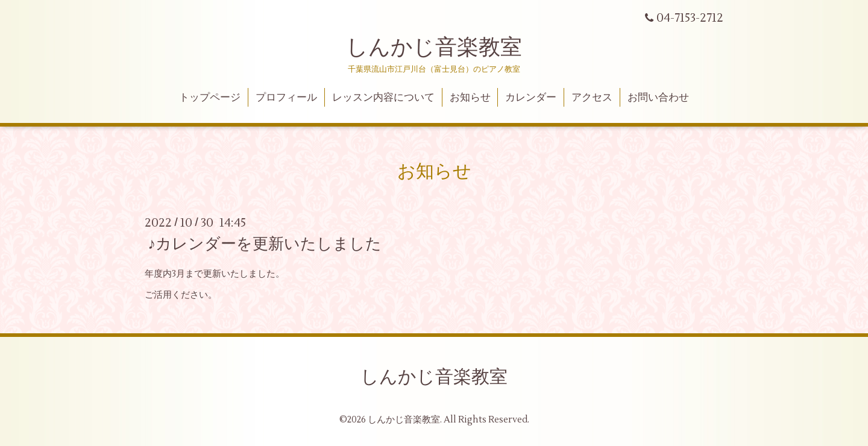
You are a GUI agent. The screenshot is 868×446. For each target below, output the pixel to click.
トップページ (210, 98)
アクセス (592, 98)
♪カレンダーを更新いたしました (265, 244)
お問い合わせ (658, 98)
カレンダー (531, 98)
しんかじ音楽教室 (434, 48)
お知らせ (470, 98)
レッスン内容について (383, 98)
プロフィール (286, 98)
